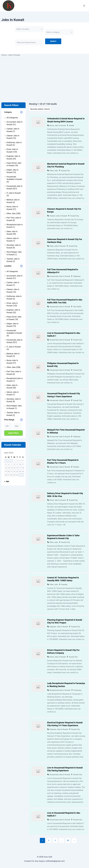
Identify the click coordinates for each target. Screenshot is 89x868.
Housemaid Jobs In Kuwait (60, 276)
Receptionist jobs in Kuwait (60, 690)
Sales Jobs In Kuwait (58, 246)
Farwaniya (77, 690)
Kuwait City (66, 171)
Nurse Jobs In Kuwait (58, 125)
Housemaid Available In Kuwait (14, 179)
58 (68, 840)
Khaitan (76, 467)
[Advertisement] (44, 77)
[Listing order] (40, 109)
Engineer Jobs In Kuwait (59, 627)
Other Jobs (54, 171)
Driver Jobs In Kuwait (58, 500)
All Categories (12, 118)
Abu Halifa (77, 307)
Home (4, 55)
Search (53, 41)
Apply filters (13, 433)
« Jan (7, 481)
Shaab (71, 125)
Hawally (64, 585)
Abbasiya (77, 276)
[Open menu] (84, 6)
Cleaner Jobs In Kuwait (58, 216)
